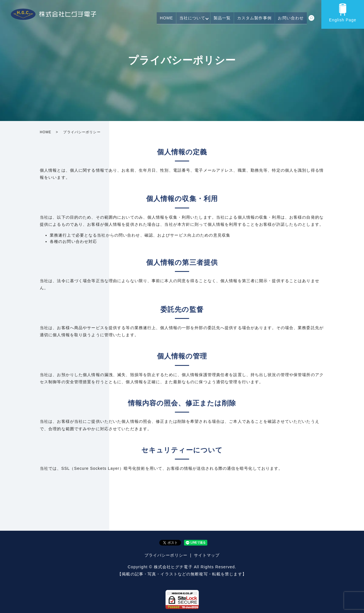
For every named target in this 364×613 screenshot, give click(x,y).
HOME (174, 19)
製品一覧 (227, 19)
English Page (343, 20)
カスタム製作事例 (258, 19)
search (311, 20)
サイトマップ (207, 555)
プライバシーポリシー (166, 555)
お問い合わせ (292, 19)
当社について (198, 19)
